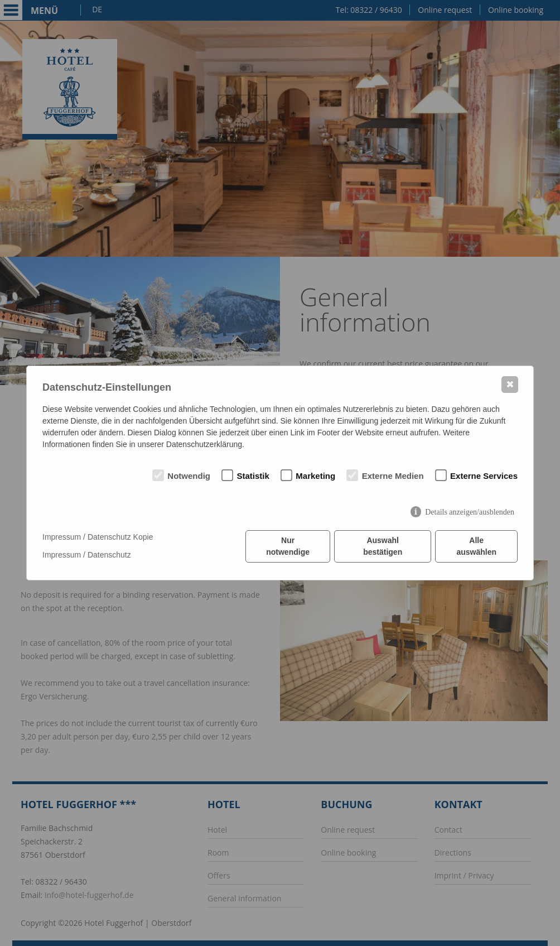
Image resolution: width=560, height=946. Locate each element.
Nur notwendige (288, 546)
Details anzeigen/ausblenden (470, 512)
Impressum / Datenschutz (87, 555)
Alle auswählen (476, 546)
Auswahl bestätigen (383, 546)
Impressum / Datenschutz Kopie (98, 537)
